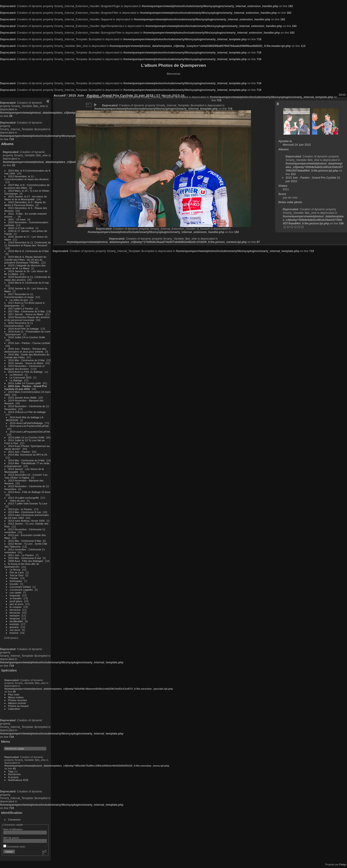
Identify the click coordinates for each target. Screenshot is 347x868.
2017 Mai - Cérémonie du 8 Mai (26, 311)
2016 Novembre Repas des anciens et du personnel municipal (27, 319)
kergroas (15, 618)
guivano (14, 627)
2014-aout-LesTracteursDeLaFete (29, 426)
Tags (11, 771)
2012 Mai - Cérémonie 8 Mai (25, 541)
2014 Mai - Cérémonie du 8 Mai (26, 460)
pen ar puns (17, 604)
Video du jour (17, 501)
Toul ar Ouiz (17, 575)
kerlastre (15, 615)
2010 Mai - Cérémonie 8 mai (25, 558)
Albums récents (17, 703)
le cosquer (16, 607)
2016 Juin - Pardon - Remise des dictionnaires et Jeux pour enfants (25, 350)
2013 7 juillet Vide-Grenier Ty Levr (28, 503)
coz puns (15, 630)
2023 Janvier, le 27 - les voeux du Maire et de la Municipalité (26, 198)
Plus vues (14, 694)
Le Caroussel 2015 (21, 377)
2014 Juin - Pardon (19, 452)
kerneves (15, 613)
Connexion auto (14, 846)
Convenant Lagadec (21, 590)
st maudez (16, 598)
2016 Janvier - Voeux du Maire (26, 363)
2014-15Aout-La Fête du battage (27, 412)
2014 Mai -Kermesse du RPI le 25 (28, 455)
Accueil (60, 95)
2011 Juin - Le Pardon (21, 555)
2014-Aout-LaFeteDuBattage (26, 423)
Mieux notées (16, 697)
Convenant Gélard (20, 587)
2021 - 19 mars (17, 219)
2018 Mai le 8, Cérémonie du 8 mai (28, 283)
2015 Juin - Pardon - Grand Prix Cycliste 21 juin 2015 (26, 387)
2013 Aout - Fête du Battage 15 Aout (29, 492)
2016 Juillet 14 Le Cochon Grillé (27, 337)
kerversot (15, 610)
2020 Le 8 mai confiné (21, 228)
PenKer (14, 578)
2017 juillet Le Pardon (21, 308)
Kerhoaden (16, 581)
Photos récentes (18, 700)
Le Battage (16, 380)
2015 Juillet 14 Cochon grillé (25, 383)
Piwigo (343, 864)
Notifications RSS (18, 780)
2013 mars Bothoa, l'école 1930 (26, 521)
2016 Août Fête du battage (24, 329)
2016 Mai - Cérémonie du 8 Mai (26, 360)
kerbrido (14, 624)
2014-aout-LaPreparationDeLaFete (30, 432)
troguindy (15, 595)
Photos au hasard (18, 706)
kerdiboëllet (16, 621)
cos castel (15, 592)
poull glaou (16, 601)
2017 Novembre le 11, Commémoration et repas (19, 296)
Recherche (14, 774)
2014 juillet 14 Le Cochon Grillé (26, 437)
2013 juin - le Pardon (20, 509)
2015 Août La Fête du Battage (25, 372)
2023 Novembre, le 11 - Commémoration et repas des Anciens (26, 178)
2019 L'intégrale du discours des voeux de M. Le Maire (25, 267)
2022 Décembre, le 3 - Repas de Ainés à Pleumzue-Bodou (25, 204)
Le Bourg (15, 569)
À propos (13, 777)
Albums (7, 144)
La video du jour (19, 300)
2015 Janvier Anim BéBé (22, 398)
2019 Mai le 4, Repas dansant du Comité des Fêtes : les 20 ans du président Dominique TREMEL (25, 260)
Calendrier (14, 709)
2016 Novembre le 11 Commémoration (19, 324)
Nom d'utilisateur (13, 829)
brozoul (14, 633)
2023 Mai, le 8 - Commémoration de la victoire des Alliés (27, 186)
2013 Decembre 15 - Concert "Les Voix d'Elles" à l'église (26, 476)
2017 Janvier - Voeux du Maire (26, 314)
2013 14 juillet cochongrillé (24, 498)
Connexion (14, 819)
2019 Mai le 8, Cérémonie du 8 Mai (28, 251)
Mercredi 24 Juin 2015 (297, 145)
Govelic (14, 584)
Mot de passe (11, 838)
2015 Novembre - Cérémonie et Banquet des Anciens (25, 367)
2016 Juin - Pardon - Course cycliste (29, 343)
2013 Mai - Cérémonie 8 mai (25, 512)
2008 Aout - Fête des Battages (26, 561)
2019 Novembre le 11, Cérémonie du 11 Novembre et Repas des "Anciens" (28, 244)
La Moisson (16, 375)
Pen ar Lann (17, 572)
